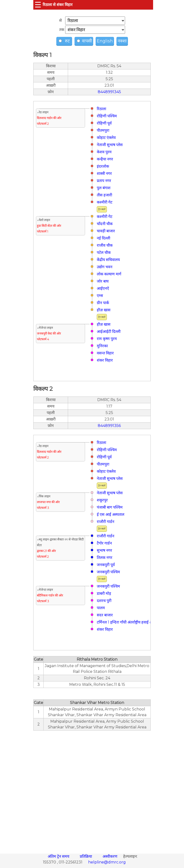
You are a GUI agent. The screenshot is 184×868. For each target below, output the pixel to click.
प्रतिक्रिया (86, 856)
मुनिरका (102, 346)
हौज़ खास (104, 310)
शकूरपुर (102, 500)
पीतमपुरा (103, 130)
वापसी (84, 41)
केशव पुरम (104, 152)
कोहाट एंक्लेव (106, 138)
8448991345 (109, 92)
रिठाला (101, 109)
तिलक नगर (105, 558)
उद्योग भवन (105, 267)
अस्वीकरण (110, 856)
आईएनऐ (103, 288)
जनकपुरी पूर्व (106, 565)
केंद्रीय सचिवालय (108, 260)
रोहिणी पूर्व (104, 123)
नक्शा (122, 41)
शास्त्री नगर (104, 173)
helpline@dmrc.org (107, 862)
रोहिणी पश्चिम (107, 116)
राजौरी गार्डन (106, 522)
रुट (65, 41)
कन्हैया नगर (105, 159)
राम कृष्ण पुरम (107, 339)
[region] (92, 789)
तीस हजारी (104, 195)
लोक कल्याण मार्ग (109, 274)
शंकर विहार (105, 360)
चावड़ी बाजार (106, 231)
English (105, 41)
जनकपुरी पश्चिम (108, 572)
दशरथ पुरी (104, 601)
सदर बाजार (105, 615)
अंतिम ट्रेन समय (59, 856)
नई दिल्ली (103, 238)
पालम (101, 608)
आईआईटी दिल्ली (109, 332)
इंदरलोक (103, 166)
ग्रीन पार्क (103, 303)
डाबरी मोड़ (104, 593)
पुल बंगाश (104, 188)
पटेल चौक (104, 252)
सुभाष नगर (104, 550)
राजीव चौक (105, 245)
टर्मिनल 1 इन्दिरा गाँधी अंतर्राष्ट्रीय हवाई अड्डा (126, 622)
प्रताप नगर (104, 181)
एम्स (100, 296)
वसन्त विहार (105, 353)
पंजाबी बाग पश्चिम (110, 507)
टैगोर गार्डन (104, 543)
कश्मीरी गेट (105, 202)
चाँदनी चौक (105, 224)
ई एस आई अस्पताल (111, 514)
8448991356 (109, 426)
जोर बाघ (103, 281)
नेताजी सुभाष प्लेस (110, 145)
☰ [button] (38, 5)
